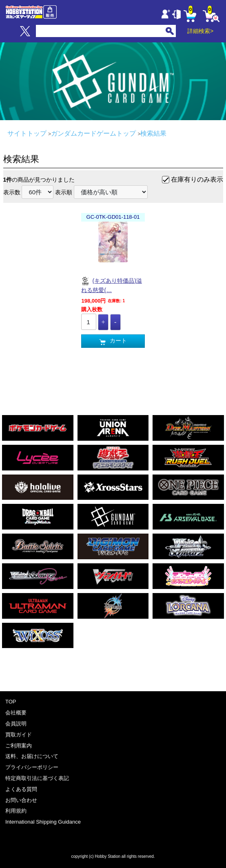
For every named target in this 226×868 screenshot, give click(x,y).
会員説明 (16, 724)
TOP (11, 702)
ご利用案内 (19, 746)
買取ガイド (19, 735)
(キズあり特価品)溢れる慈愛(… (111, 285)
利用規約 (16, 811)
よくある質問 (21, 789)
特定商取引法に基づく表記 (37, 778)
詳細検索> (200, 31)
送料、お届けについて (32, 756)
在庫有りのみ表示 (197, 179)
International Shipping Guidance (43, 822)
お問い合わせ (21, 800)
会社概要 (16, 713)
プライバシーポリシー (32, 767)
